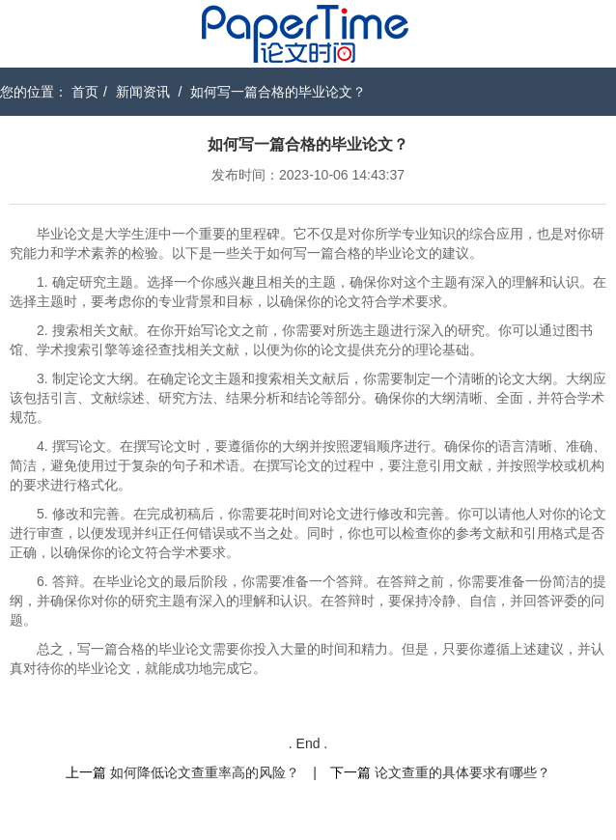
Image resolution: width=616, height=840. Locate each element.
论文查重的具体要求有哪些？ (462, 772)
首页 (85, 92)
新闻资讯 (143, 92)
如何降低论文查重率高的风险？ (205, 772)
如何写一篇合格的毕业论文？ (278, 92)
